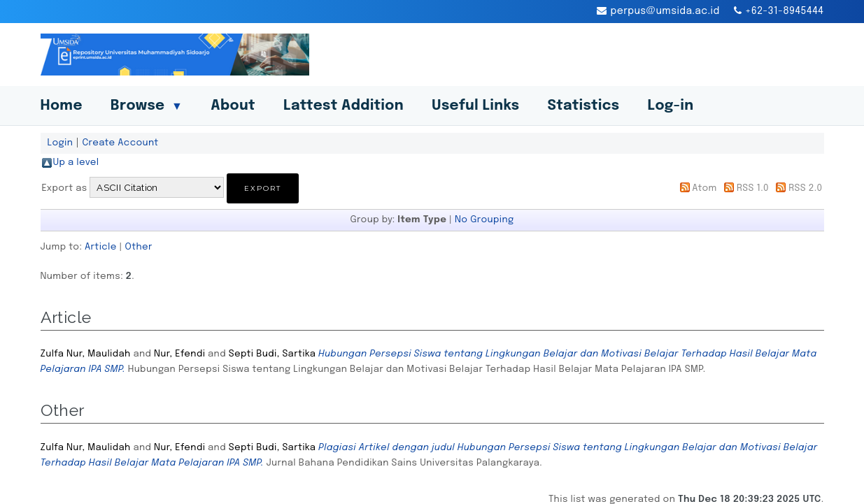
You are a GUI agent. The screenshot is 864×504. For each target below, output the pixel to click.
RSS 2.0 (805, 188)
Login (61, 143)
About (233, 106)
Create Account (120, 143)
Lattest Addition (344, 106)
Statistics (583, 106)
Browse (147, 106)
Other (139, 247)
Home (62, 106)
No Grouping (484, 219)
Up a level (76, 162)
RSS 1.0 (753, 188)
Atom (704, 188)
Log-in (670, 106)
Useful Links (476, 106)
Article (101, 247)
